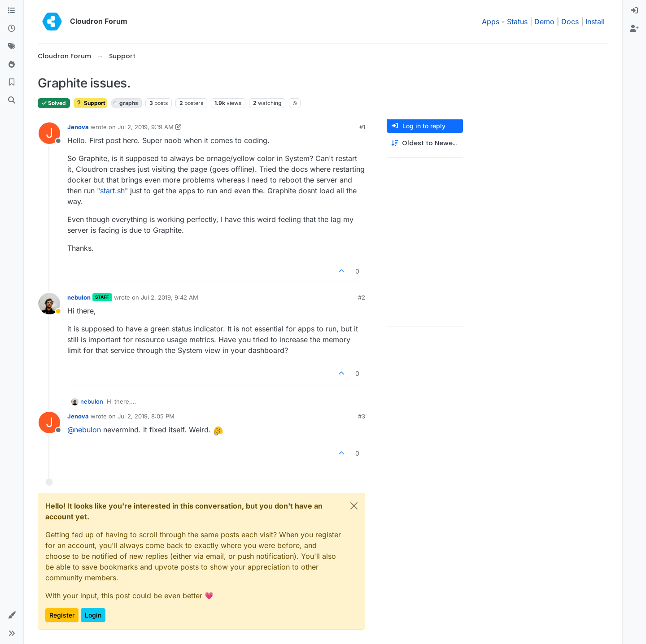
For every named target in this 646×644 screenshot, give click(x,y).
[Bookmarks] (12, 83)
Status (517, 22)
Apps (491, 22)
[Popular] (12, 65)
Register (62, 615)
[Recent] (12, 29)
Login (93, 615)
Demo (544, 22)
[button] (12, 615)
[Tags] (12, 47)
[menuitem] (634, 11)
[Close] (354, 506)
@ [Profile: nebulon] (84, 430)
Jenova (78, 127)
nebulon (79, 297)
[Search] (12, 100)
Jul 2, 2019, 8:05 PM (146, 416)
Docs (570, 22)
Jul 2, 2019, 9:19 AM (146, 127)
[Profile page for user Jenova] (49, 133)
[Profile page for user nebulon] (49, 304)
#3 (362, 416)
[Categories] (12, 11)
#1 (362, 127)
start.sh (112, 191)
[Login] (634, 11)
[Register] (634, 29)
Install (595, 22)
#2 (362, 297)
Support (90, 103)
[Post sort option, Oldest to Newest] (425, 143)
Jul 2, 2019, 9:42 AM (170, 297)
